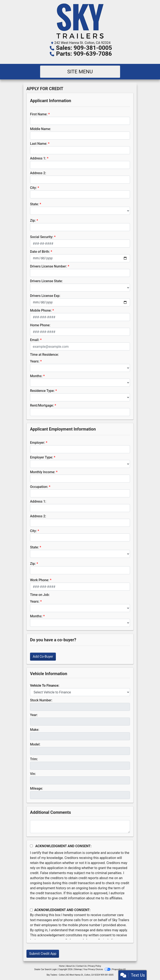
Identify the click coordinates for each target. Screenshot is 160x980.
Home (62, 966)
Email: (35, 340)
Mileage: (36, 788)
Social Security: (42, 237)
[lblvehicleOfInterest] (80, 692)
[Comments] (80, 827)
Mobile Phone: (41, 310)
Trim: (34, 759)
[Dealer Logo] (80, 21)
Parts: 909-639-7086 (84, 54)
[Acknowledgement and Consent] (31, 846)
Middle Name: (40, 129)
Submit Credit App (43, 954)
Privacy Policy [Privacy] (95, 966)
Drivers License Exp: (45, 296)
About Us (70, 966)
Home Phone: (40, 325)
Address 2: (38, 173)
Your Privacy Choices (97, 969)
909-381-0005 (107, 975)
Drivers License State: (46, 281)
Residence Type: (42, 391)
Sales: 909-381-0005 (84, 48)
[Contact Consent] (31, 910)
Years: (35, 361)
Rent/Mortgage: (42, 405)
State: (34, 204)
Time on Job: (40, 595)
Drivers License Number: (48, 266)
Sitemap (78, 969)
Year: (34, 715)
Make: (35, 730)
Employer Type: (41, 457)
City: (33, 188)
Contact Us (81, 966)
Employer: (37, 443)
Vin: (33, 774)
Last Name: (39, 144)
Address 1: (38, 158)
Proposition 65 (119, 969)
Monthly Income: (43, 472)
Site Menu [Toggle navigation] (80, 72)
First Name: (39, 114)
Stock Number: (41, 700)
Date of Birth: (40, 252)
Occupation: (39, 487)
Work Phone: (40, 580)
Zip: (33, 221)
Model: (35, 744)
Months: (36, 376)
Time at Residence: (44, 355)
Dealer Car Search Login (46, 969)
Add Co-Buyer (43, 657)
